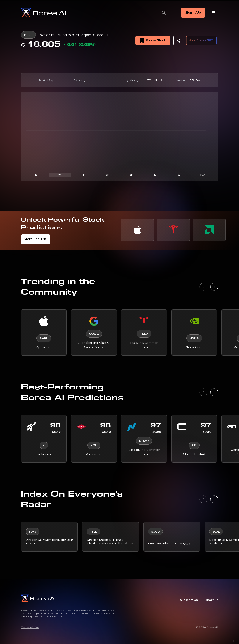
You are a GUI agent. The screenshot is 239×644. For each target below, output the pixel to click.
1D (36, 175)
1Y (155, 175)
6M (131, 175)
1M (84, 175)
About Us (212, 600)
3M (108, 175)
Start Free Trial (36, 239)
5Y (179, 175)
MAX (203, 175)
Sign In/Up (193, 13)
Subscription (189, 600)
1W (60, 175)
